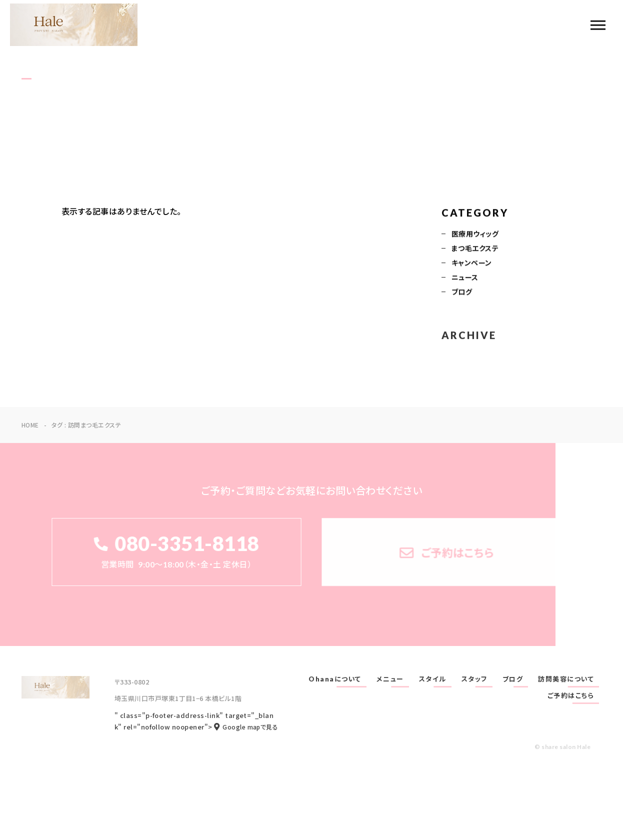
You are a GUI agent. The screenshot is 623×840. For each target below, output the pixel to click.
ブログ (462, 292)
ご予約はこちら (571, 695)
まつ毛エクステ (475, 249)
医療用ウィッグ (475, 234)
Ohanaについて (335, 679)
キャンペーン (472, 263)
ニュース (465, 278)
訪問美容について (566, 679)
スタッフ (474, 679)
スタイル (433, 679)
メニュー (390, 679)
